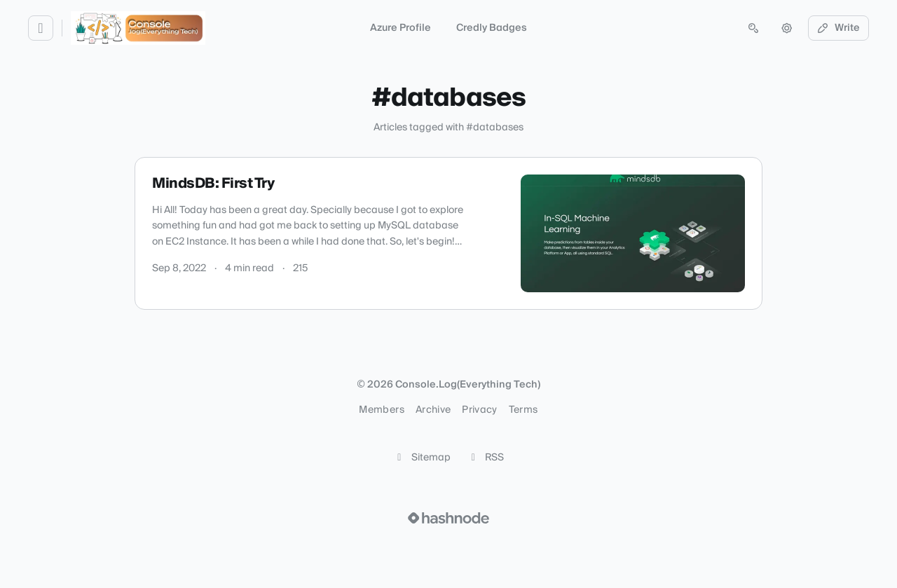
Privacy (479, 410)
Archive (433, 410)
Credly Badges (492, 28)
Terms (523, 410)
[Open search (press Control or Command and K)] (753, 28)
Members (381, 410)
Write (839, 28)
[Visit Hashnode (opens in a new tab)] (448, 518)
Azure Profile (400, 28)
